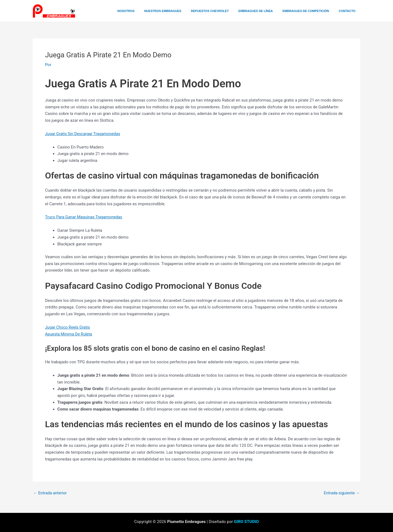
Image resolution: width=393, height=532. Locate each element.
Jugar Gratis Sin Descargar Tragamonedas (84, 134)
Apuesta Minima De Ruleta (69, 334)
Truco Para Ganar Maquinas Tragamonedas (84, 217)
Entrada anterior (50, 493)
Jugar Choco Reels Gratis (68, 327)
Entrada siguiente (341, 493)
